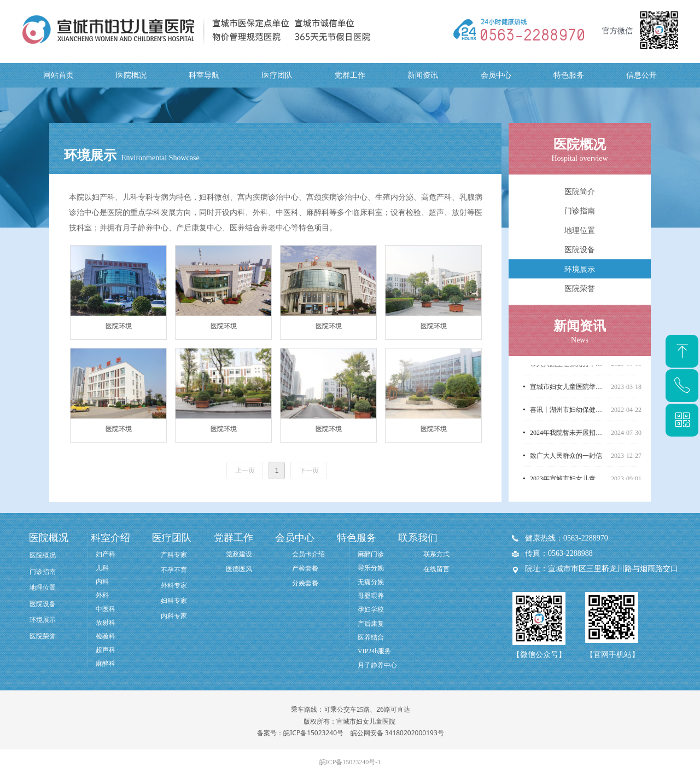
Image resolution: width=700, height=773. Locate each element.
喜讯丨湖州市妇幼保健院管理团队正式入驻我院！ (568, 414)
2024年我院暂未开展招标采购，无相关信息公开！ (568, 437)
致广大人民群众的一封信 (566, 460)
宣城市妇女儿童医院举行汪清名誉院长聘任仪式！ (568, 391)
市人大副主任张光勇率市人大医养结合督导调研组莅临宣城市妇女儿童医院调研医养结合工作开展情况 (568, 368)
